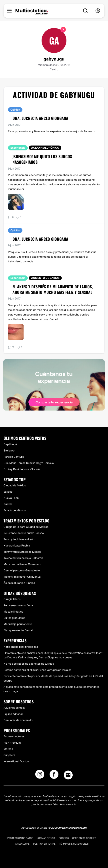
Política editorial (44, 844)
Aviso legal (22, 844)
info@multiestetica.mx (73, 828)
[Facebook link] (54, 776)
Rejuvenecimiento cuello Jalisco (24, 533)
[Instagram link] (40, 776)
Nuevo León (11, 498)
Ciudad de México (15, 485)
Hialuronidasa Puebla (17, 545)
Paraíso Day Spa (14, 457)
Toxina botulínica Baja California (24, 558)
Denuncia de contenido (18, 720)
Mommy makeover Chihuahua (22, 577)
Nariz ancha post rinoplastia (21, 647)
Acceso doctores (14, 736)
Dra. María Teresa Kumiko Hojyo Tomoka (29, 463)
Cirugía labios (12, 599)
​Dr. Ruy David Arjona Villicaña (22, 469)
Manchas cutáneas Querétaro (22, 564)
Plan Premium (12, 743)
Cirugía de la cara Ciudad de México (26, 527)
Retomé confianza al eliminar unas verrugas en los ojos (37, 670)
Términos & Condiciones (74, 844)
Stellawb (9, 450)
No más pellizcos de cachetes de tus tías (29, 664)
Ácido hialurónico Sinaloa (19, 583)
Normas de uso (46, 838)
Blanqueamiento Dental (18, 630)
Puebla (8, 504)
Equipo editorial (13, 714)
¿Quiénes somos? (14, 708)
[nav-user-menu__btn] (98, 11)
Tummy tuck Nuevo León (19, 539)
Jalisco (8, 492)
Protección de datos (20, 838)
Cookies (64, 838)
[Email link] (68, 775)
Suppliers (9, 755)
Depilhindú (10, 444)
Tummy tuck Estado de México (22, 552)
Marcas (8, 749)
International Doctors (17, 761)
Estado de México (15, 510)
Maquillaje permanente (18, 624)
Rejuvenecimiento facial (19, 605)
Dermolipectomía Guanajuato (22, 570)
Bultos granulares (14, 618)
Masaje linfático (13, 612)
